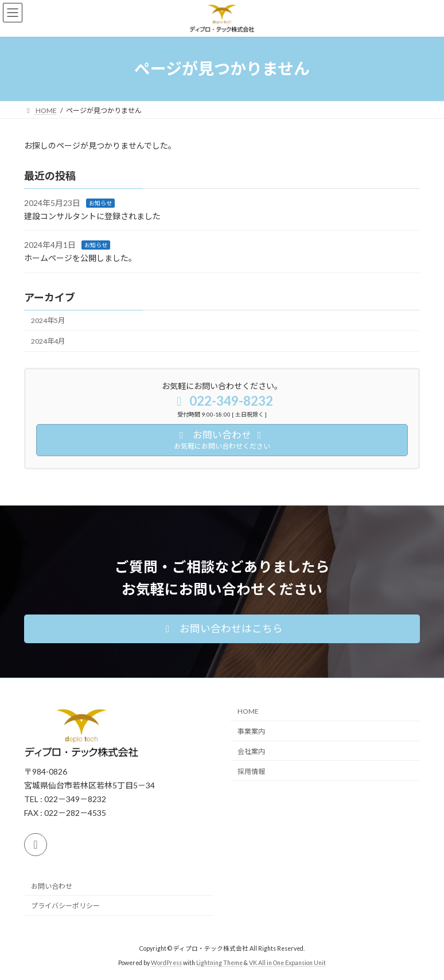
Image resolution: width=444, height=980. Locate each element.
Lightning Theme (219, 962)
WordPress (166, 962)
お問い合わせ (52, 886)
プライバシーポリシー (65, 906)
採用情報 (251, 771)
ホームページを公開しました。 (80, 258)
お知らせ (100, 203)
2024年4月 (48, 341)
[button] (222, 629)
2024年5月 (48, 320)
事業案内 (251, 731)
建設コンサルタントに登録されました (92, 216)
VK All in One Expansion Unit (287, 962)
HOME (248, 711)
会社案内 (251, 751)
